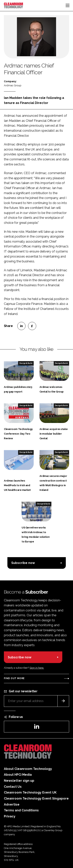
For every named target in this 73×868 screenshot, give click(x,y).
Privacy (10, 816)
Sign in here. (37, 668)
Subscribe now (23, 563)
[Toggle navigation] (68, 5)
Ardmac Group (13, 85)
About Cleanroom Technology (28, 769)
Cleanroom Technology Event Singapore (36, 798)
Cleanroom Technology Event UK (30, 792)
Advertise (12, 804)
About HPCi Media (18, 775)
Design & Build (26, 363)
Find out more (14, 678)
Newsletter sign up (19, 781)
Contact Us (13, 787)
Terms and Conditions (21, 810)
